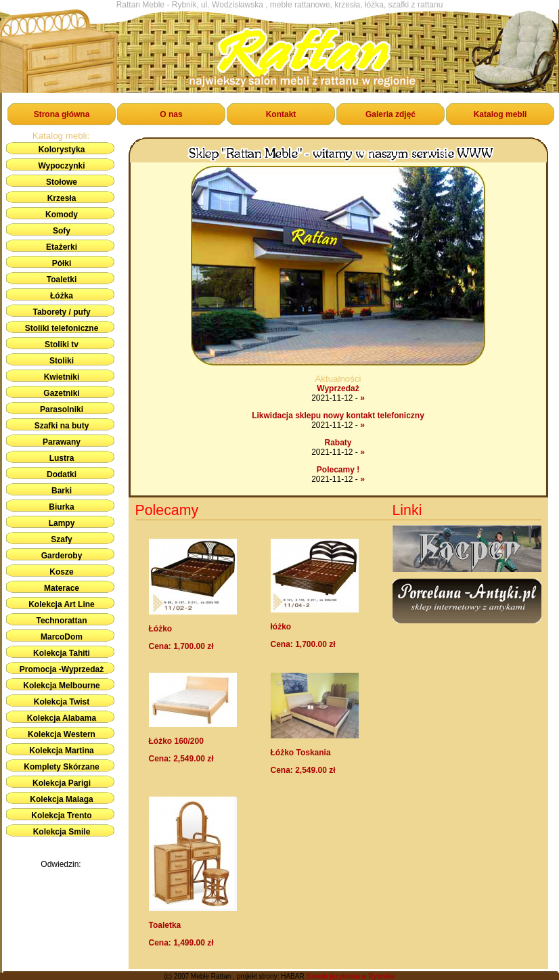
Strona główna (62, 114)
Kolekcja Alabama (62, 718)
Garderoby (62, 556)
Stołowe (62, 182)
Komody (62, 215)
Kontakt (281, 114)
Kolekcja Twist (62, 702)
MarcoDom (62, 637)
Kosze (61, 572)
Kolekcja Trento (61, 816)
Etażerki (62, 247)
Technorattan (61, 621)
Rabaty (338, 443)
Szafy (61, 539)
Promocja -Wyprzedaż (62, 669)
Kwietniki (62, 377)
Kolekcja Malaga (61, 799)
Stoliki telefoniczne (62, 328)
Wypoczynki (61, 166)
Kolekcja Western (62, 734)
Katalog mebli (500, 114)
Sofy (62, 231)
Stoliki (62, 361)
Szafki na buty (62, 426)
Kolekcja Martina (61, 751)
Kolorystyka (62, 150)
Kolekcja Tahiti (62, 653)
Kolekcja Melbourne (61, 686)
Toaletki (62, 280)
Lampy (62, 523)
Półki (62, 263)
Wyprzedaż (338, 388)
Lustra (62, 458)
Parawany (62, 442)
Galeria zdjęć (390, 114)
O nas (171, 114)
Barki (62, 491)
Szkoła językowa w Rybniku (350, 976)
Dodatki (62, 474)
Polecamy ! (338, 470)
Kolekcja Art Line (62, 604)
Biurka (61, 507)
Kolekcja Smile (62, 832)
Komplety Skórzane (61, 767)
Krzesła (62, 198)
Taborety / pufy (61, 312)
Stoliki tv (62, 344)
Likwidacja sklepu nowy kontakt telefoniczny (338, 416)
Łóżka (62, 296)
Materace (62, 588)
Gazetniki (61, 393)
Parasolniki (62, 409)
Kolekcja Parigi (62, 783)
